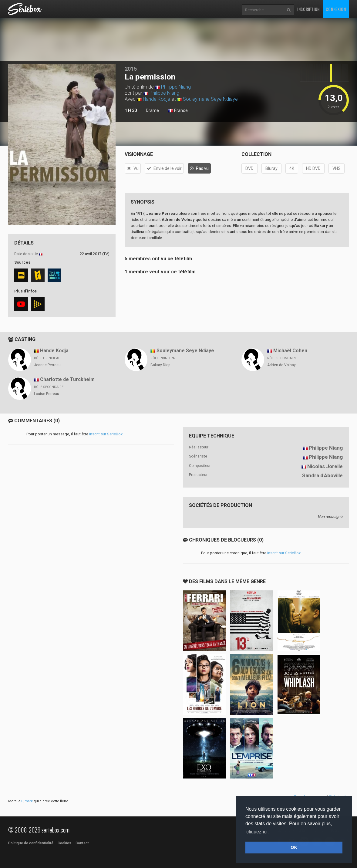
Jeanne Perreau (47, 365)
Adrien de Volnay (281, 365)
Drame (152, 110)
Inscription (308, 9)
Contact (82, 843)
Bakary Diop (160, 365)
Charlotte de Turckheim (67, 379)
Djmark (27, 801)
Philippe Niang (176, 87)
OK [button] (294, 847)
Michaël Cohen (290, 351)
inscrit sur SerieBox (106, 434)
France (178, 111)
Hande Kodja (157, 99)
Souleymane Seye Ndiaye (210, 99)
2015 (131, 69)
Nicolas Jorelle (325, 466)
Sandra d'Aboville (322, 475)
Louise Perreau (47, 394)
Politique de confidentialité (31, 843)
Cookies (64, 843)
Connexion (336, 9)
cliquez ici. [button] (258, 832)
